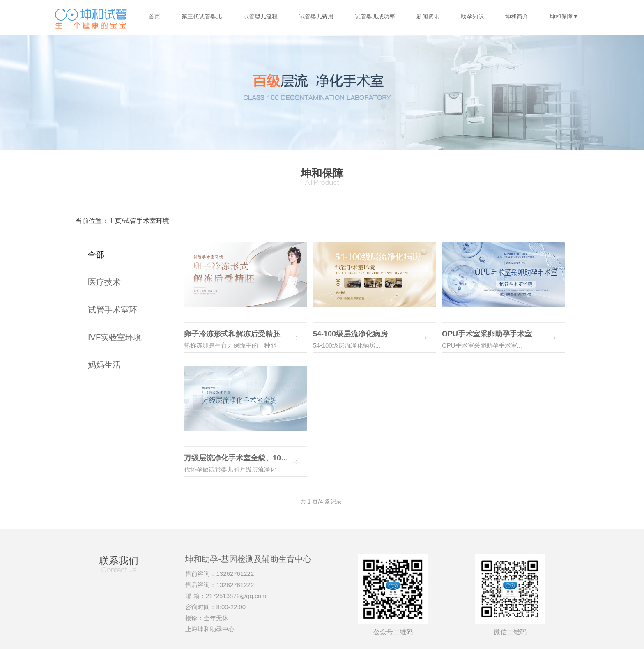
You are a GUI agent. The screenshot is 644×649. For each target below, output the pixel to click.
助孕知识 (472, 16)
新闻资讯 (428, 16)
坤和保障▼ (564, 16)
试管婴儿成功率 (375, 16)
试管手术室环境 (146, 221)
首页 (154, 16)
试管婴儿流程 (260, 16)
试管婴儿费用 (316, 16)
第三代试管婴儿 (202, 16)
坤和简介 (517, 16)
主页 (115, 221)
